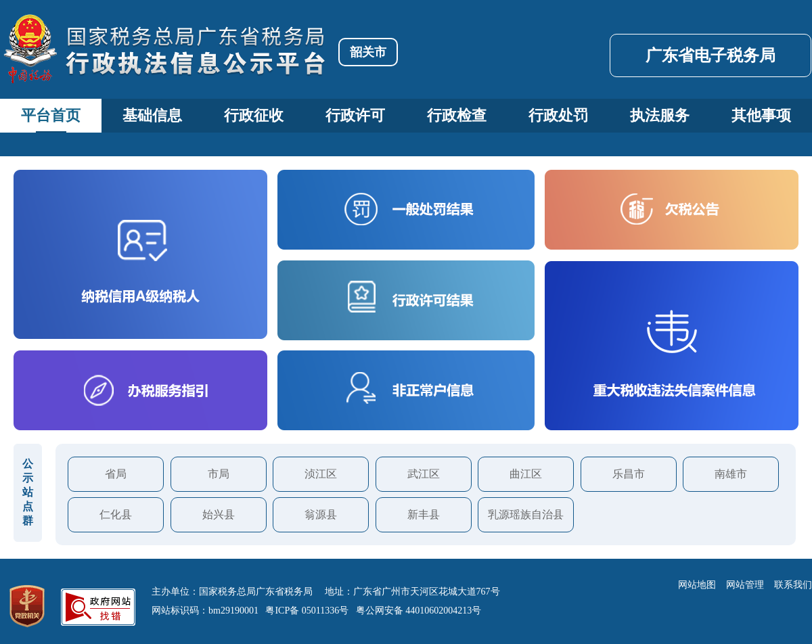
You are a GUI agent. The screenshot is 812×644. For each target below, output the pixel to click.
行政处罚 (558, 115)
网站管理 (745, 585)
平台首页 (51, 115)
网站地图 (697, 585)
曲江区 (526, 474)
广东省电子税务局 (710, 55)
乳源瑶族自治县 (526, 514)
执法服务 (660, 115)
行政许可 (355, 115)
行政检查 (457, 115)
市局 (219, 474)
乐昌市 (629, 474)
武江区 (424, 474)
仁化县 (116, 514)
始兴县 (219, 514)
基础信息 (152, 115)
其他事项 (761, 115)
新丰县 (424, 514)
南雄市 (731, 474)
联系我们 (793, 585)
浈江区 (321, 474)
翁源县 (321, 514)
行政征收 (254, 115)
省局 (116, 474)
